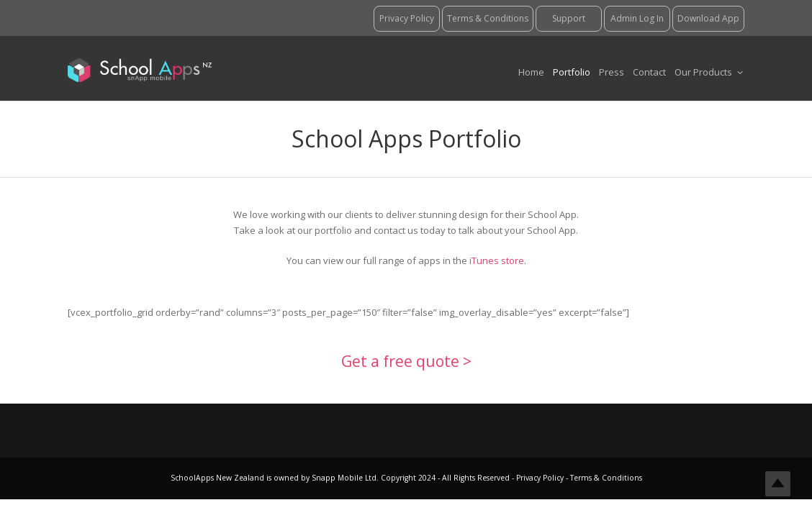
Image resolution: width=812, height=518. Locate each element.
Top (778, 484)
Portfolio (572, 72)
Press (612, 72)
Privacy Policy (541, 478)
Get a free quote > (406, 361)
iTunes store (497, 260)
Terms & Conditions (605, 478)
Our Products (709, 72)
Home (531, 72)
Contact (649, 72)
